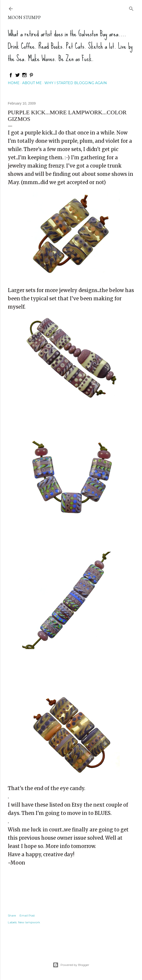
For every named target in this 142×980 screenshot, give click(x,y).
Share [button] (12, 915)
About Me (32, 83)
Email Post (27, 915)
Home (14, 83)
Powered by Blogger (71, 965)
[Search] (131, 8)
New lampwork (29, 922)
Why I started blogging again (76, 83)
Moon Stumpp (24, 17)
